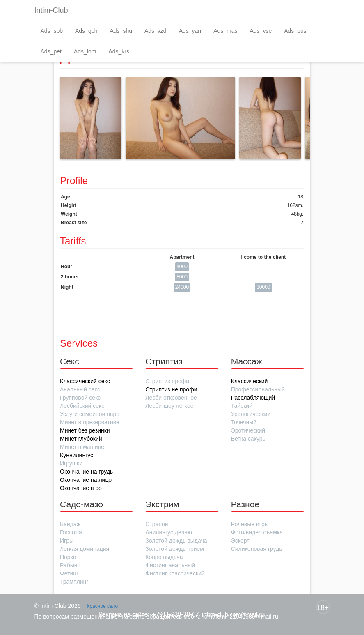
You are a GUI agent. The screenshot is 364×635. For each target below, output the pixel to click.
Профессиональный (258, 389)
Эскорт (240, 541)
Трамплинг (74, 582)
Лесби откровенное (171, 398)
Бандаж (70, 524)
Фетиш (69, 573)
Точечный (244, 422)
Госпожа (71, 532)
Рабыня (70, 565)
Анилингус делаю (168, 532)
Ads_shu (121, 31)
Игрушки (71, 463)
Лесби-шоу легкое (169, 406)
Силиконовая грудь (257, 549)
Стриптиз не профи (171, 389)
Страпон (157, 524)
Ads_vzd (156, 31)
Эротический (248, 430)
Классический (250, 381)
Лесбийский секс (82, 406)
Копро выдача (164, 557)
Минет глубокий (81, 439)
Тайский (242, 406)
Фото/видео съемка (257, 532)
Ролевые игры (250, 524)
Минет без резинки (85, 430)
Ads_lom (85, 51)
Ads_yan (190, 31)
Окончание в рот (82, 488)
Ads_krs (119, 51)
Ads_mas (225, 31)
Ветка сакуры (249, 439)
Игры (67, 541)
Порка (68, 557)
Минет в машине (82, 447)
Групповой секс (80, 398)
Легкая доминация (85, 549)
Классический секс (85, 381)
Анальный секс (80, 389)
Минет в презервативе (90, 422)
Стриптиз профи (167, 381)
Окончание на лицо (86, 480)
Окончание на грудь (86, 472)
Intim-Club (51, 10)
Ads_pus (295, 31)
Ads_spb (52, 31)
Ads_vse (261, 31)
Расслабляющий (253, 398)
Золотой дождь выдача (176, 541)
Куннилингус (77, 455)
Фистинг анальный (170, 565)
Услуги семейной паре (90, 414)
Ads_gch (86, 31)
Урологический (251, 414)
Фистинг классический (175, 573)
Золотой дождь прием (175, 549)
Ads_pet (51, 51)
